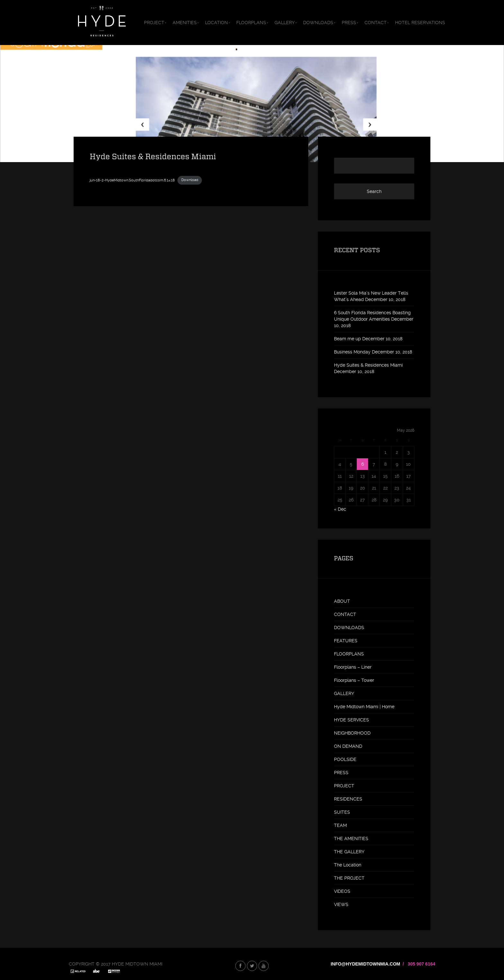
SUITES (342, 812)
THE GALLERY (349, 852)
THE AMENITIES (351, 838)
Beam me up (347, 339)
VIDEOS (342, 891)
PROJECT (154, 23)
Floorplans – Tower (354, 680)
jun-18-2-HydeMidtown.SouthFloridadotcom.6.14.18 (132, 180)
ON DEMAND (348, 746)
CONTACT (376, 23)
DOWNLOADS (318, 23)
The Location (348, 865)
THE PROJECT (349, 878)
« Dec (340, 509)
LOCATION (216, 23)
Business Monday (352, 352)
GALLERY (285, 23)
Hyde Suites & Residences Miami (368, 365)
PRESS (349, 23)
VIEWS (341, 904)
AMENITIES (185, 23)
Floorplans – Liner (353, 667)
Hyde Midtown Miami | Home (364, 707)
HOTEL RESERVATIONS (420, 23)
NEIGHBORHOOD (352, 733)
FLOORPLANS (251, 23)
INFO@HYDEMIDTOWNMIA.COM (365, 964)
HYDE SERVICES (351, 720)
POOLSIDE (345, 759)
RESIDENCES (348, 799)
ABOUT (342, 601)
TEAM (340, 825)
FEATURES (346, 641)
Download (190, 180)
